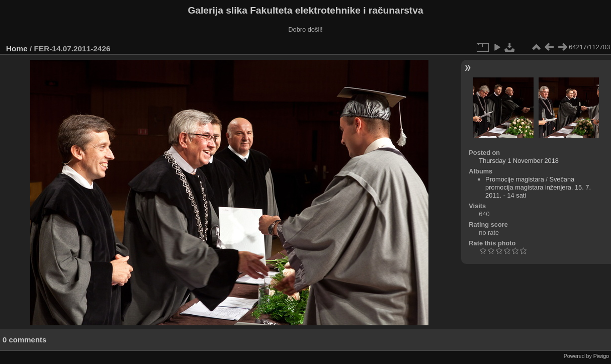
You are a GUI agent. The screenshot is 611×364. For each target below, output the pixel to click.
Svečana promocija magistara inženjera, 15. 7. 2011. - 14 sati (538, 187)
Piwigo (601, 356)
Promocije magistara (515, 179)
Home (17, 49)
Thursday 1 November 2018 (519, 161)
